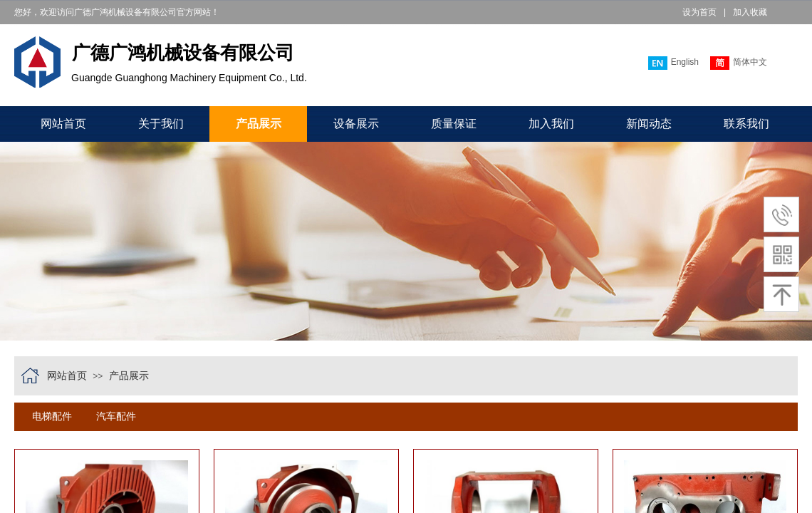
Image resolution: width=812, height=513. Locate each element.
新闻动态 (649, 124)
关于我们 (161, 124)
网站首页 (63, 124)
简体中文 (739, 63)
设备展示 (356, 124)
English (673, 63)
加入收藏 (750, 12)
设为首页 (699, 12)
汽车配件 (116, 416)
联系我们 (746, 124)
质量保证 (454, 124)
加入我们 (551, 124)
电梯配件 (52, 416)
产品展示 (259, 124)
